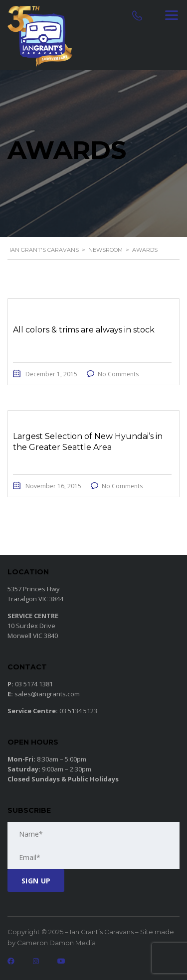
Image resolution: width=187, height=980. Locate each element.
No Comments (118, 374)
